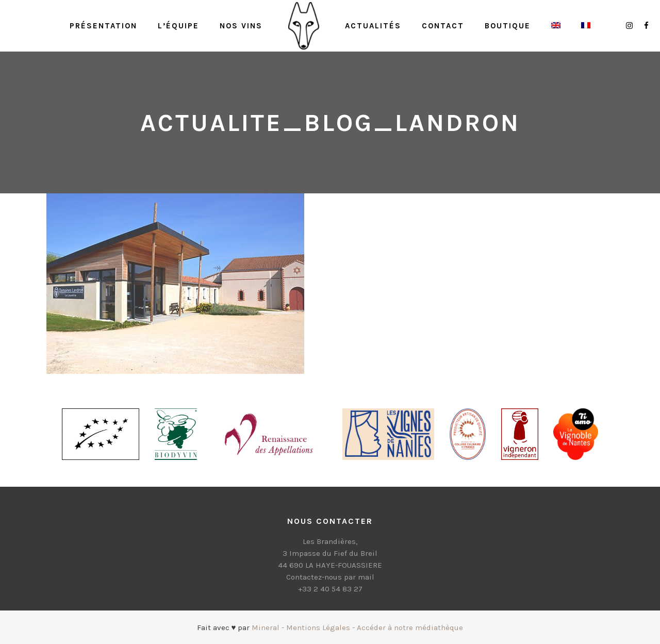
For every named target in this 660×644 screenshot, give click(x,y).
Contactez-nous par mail (330, 577)
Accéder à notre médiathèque (410, 628)
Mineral (266, 628)
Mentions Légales (318, 628)
